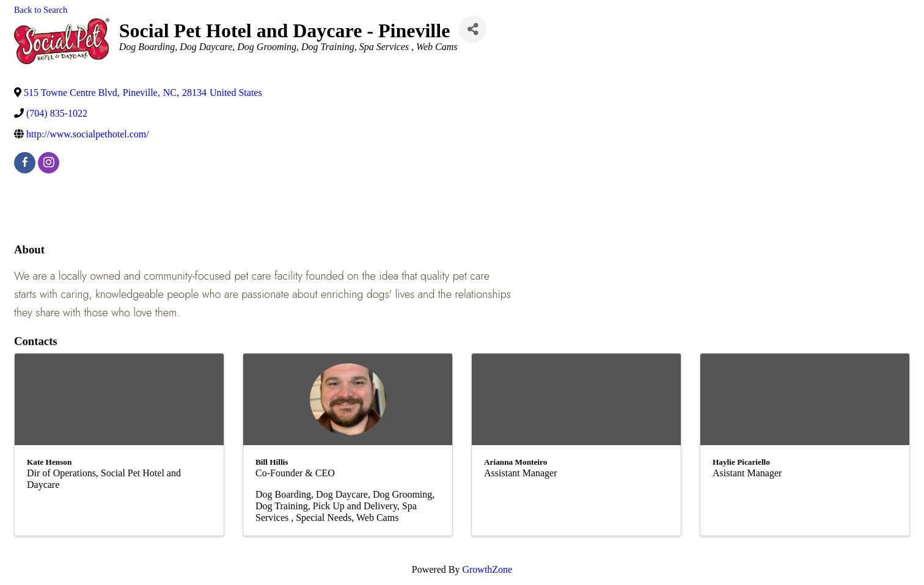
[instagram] (49, 163)
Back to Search (41, 10)
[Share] (473, 29)
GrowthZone (487, 569)
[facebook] (25, 163)
